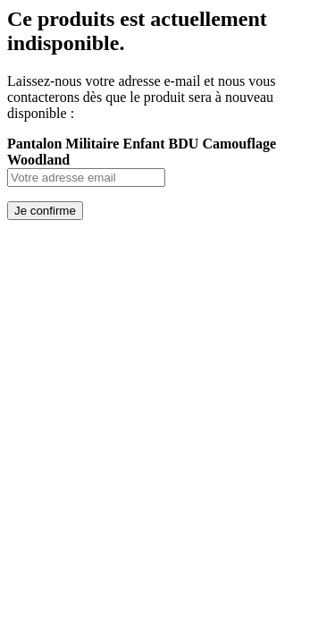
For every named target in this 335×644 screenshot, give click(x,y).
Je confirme (45, 211)
